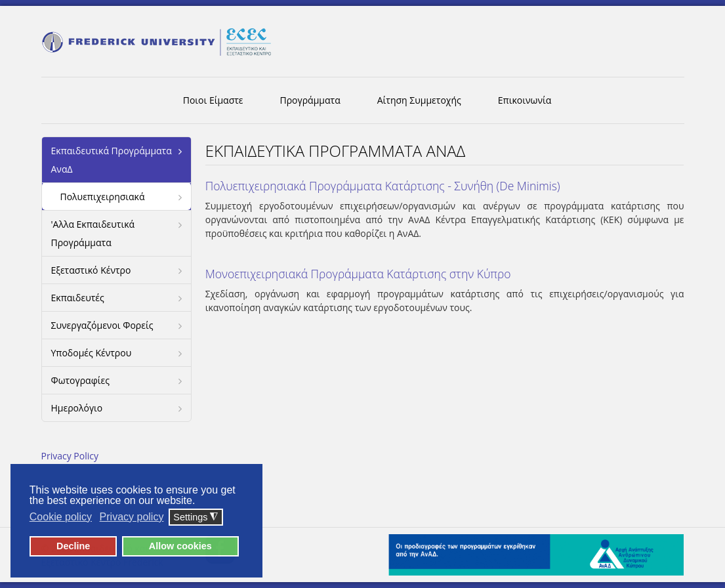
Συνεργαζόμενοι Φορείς (102, 325)
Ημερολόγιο (77, 408)
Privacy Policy (70, 456)
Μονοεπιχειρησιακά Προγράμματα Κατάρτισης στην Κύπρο (358, 274)
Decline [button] (73, 546)
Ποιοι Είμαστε (213, 100)
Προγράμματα (310, 100)
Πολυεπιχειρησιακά (103, 197)
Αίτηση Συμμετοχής (419, 100)
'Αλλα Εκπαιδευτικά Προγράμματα (93, 233)
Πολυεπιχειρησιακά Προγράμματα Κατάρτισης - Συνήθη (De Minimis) (383, 186)
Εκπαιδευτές (78, 298)
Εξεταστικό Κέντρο (91, 270)
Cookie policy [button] (61, 517)
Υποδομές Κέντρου (92, 353)
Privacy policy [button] (132, 517)
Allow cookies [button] (180, 546)
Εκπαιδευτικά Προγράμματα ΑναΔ (112, 160)
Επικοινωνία (525, 100)
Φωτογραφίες (80, 380)
